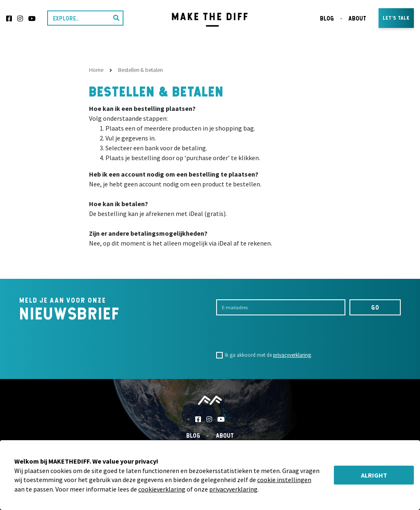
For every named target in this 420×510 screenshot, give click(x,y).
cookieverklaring (162, 489)
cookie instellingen (284, 480)
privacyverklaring (292, 355)
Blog (327, 18)
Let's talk (396, 18)
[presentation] (278, 333)
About (357, 18)
